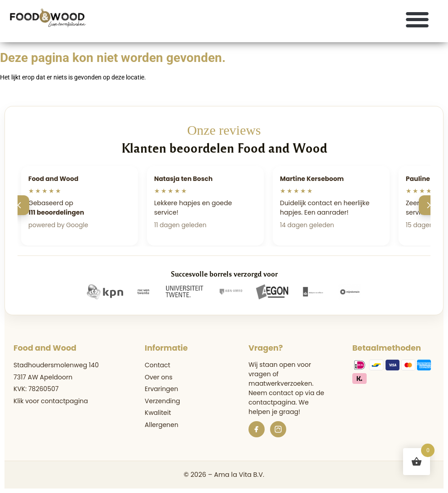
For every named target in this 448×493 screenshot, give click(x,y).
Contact (157, 365)
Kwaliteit (158, 413)
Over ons (159, 377)
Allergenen (162, 425)
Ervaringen (161, 389)
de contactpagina (286, 398)
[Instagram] (278, 429)
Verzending (162, 401)
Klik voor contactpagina (51, 401)
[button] (418, 19)
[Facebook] (257, 429)
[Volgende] (429, 205)
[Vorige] (19, 205)
